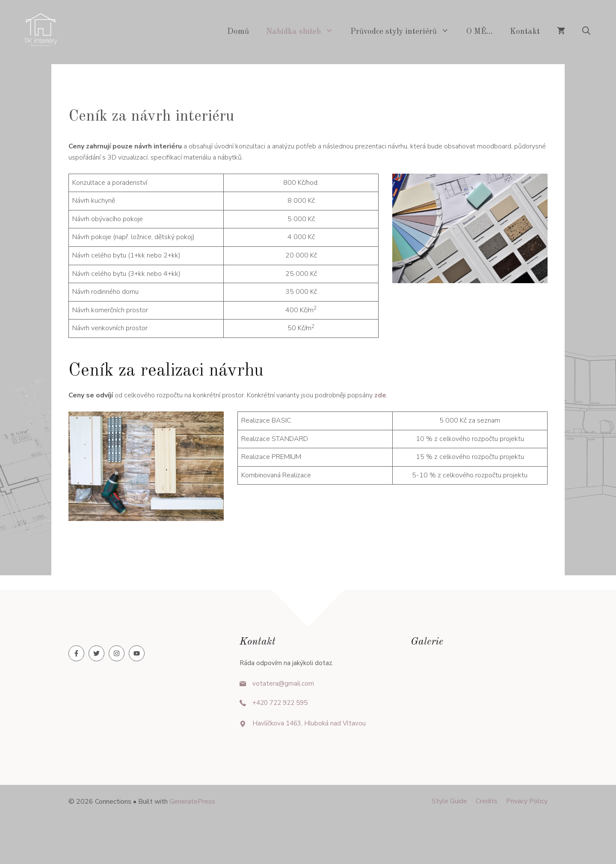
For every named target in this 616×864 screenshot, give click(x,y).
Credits (487, 801)
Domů (238, 32)
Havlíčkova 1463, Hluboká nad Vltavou (309, 723)
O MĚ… (480, 32)
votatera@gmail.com (283, 684)
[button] (586, 32)
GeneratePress (192, 802)
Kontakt (525, 32)
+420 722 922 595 (280, 703)
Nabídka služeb (304, 32)
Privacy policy (527, 801)
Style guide (449, 801)
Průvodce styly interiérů (404, 32)
